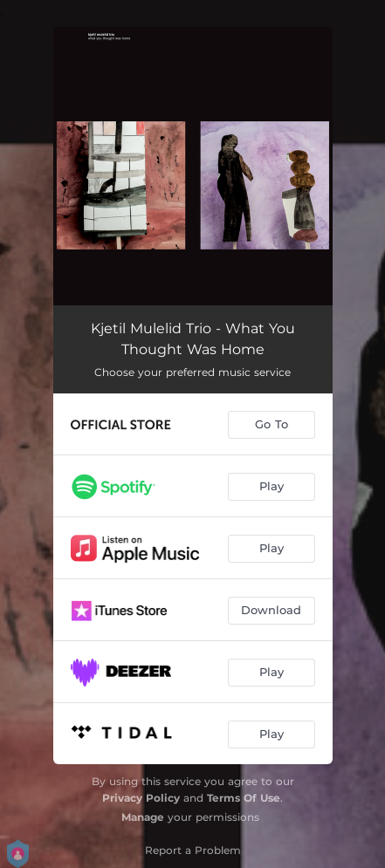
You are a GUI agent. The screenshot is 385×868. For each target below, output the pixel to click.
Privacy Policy (141, 798)
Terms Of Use (244, 798)
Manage (143, 817)
